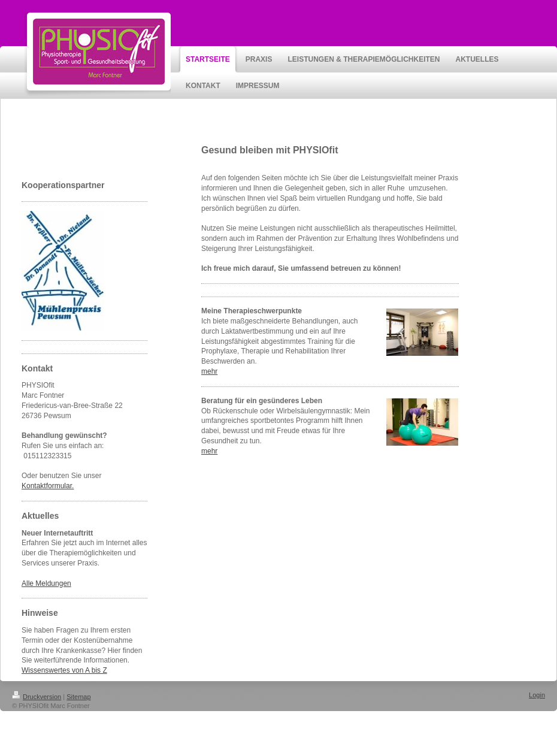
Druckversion (37, 697)
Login (537, 695)
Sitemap (78, 697)
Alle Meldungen (46, 583)
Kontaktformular (47, 486)
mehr (209, 371)
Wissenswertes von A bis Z (64, 670)
